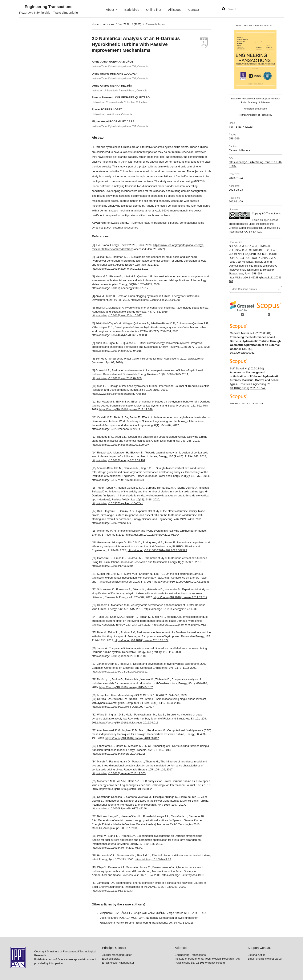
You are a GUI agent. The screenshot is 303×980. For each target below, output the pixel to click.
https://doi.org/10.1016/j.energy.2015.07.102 (126, 687)
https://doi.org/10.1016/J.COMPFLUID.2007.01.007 (123, 707)
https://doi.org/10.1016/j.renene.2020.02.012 (179, 625)
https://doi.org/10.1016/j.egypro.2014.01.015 (119, 754)
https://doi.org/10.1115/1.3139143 (112, 891)
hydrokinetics (158, 223)
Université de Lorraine (256, 109)
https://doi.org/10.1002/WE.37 (153, 859)
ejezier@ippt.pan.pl (122, 963)
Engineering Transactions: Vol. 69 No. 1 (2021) (165, 923)
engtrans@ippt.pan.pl (269, 959)
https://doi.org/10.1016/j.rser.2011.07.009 (117, 378)
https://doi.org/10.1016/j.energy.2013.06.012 (132, 738)
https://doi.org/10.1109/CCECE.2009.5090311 (120, 672)
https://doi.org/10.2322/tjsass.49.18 (183, 875)
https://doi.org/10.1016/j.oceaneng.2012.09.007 (120, 445)
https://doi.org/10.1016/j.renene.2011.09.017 (180, 597)
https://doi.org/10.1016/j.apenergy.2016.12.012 (120, 269)
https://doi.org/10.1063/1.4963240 (112, 566)
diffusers (173, 223)
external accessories (126, 228)
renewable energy (117, 223)
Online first (154, 10)
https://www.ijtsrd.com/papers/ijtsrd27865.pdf (119, 394)
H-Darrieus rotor (139, 223)
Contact (194, 10)
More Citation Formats (244, 289)
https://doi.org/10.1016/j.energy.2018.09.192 (118, 460)
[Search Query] (241, 9)
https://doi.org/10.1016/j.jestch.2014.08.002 (126, 789)
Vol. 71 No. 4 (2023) (130, 24)
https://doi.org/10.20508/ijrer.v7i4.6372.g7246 (119, 808)
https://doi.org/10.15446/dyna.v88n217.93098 (119, 335)
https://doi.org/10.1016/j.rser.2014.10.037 (117, 315)
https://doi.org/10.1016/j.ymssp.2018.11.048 (126, 409)
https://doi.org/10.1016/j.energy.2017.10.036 (171, 609)
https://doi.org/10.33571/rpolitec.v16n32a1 (117, 503)
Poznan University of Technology (255, 115)
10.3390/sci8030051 (242, 353)
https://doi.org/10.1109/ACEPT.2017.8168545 (182, 582)
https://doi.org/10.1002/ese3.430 (111, 523)
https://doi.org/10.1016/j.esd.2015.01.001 (155, 300)
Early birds (132, 10)
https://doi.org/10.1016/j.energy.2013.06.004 (153, 535)
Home (95, 24)
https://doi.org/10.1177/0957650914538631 (118, 480)
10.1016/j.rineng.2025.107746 (248, 388)
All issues (175, 10)
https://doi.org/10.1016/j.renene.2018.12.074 (141, 640)
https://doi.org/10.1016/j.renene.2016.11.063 (119, 773)
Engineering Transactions (49, 7)
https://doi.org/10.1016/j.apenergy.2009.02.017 (120, 288)
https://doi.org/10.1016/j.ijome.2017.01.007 (118, 848)
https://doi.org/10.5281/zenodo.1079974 (116, 429)
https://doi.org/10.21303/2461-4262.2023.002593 (157, 550)
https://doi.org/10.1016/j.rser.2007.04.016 (117, 351)
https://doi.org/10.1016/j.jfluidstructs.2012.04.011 (129, 723)
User (277, 10)
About (110, 10)
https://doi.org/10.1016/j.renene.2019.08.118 (119, 656)
